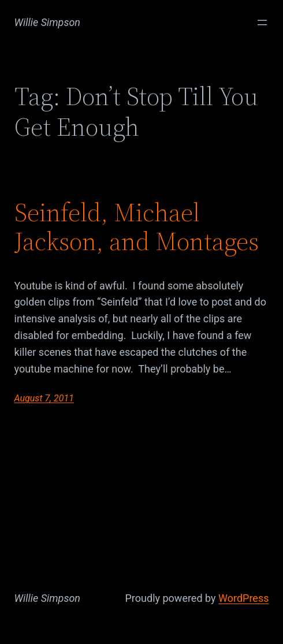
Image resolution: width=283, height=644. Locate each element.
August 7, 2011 (44, 398)
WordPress (243, 598)
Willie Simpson (48, 22)
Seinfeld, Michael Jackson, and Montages (137, 227)
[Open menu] (262, 23)
